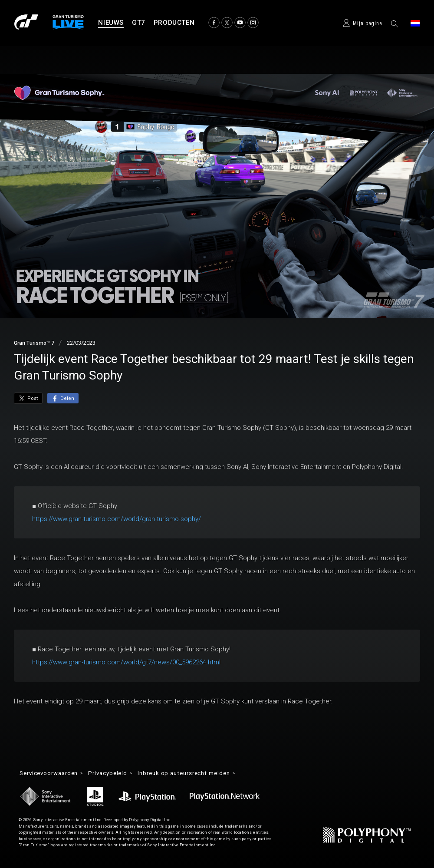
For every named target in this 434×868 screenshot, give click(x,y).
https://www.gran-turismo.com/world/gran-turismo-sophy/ (117, 519)
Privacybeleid (116, 773)
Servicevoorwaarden (52, 773)
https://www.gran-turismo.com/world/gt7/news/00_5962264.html (126, 662)
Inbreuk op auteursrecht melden (198, 773)
